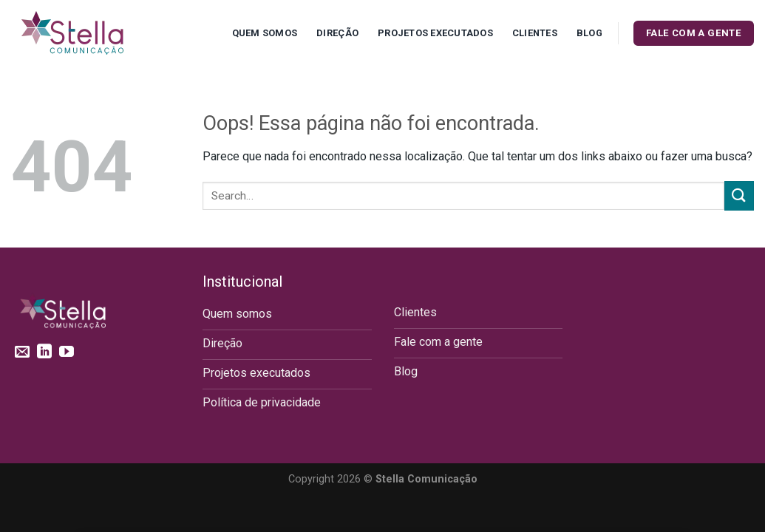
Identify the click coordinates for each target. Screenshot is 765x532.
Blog (589, 33)
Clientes (535, 33)
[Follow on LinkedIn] (44, 352)
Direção (337, 33)
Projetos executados (435, 33)
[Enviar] (739, 195)
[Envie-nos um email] (22, 352)
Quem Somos (265, 33)
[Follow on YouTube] (67, 352)
